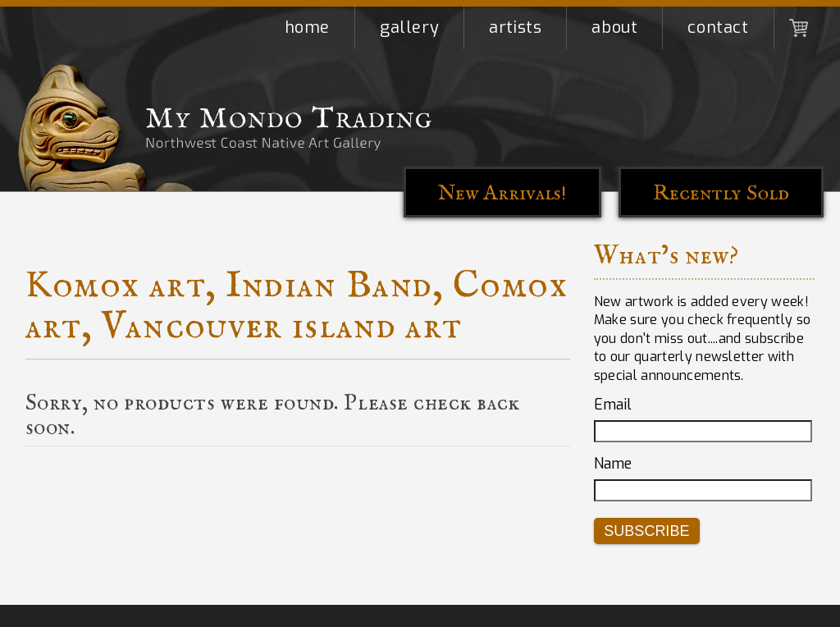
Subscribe (646, 531)
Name (613, 464)
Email (613, 405)
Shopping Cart (799, 28)
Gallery (409, 27)
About (614, 27)
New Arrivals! (502, 193)
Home (307, 27)
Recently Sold (721, 193)
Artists (515, 27)
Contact (718, 27)
